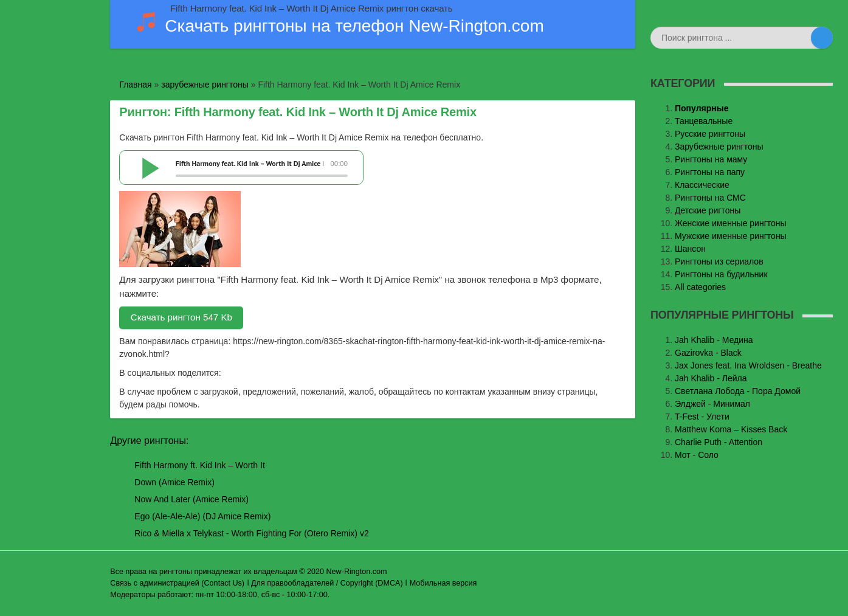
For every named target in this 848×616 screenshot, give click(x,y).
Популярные (701, 108)
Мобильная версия (443, 583)
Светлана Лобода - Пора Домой (738, 391)
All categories (700, 287)
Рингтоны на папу (710, 172)
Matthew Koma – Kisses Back (731, 429)
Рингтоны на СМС (710, 198)
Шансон (690, 249)
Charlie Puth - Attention (719, 442)
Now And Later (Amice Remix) (191, 499)
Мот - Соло (697, 455)
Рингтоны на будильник (721, 274)
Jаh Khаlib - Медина (714, 340)
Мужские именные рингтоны (731, 236)
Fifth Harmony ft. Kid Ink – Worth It (199, 465)
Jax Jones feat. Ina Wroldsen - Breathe (748, 365)
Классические (702, 185)
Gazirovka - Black (708, 353)
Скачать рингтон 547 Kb (181, 317)
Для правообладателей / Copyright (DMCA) (327, 583)
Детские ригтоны (708, 210)
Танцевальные (704, 121)
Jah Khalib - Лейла (711, 378)
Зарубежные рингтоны (719, 147)
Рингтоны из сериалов (719, 261)
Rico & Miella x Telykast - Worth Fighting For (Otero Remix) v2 (251, 533)
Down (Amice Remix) (174, 482)
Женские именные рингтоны (731, 223)
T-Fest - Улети (702, 417)
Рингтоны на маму (711, 159)
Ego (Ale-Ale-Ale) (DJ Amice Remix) (202, 516)
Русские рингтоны (710, 134)
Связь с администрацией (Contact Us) (177, 583)
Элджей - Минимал (712, 404)
